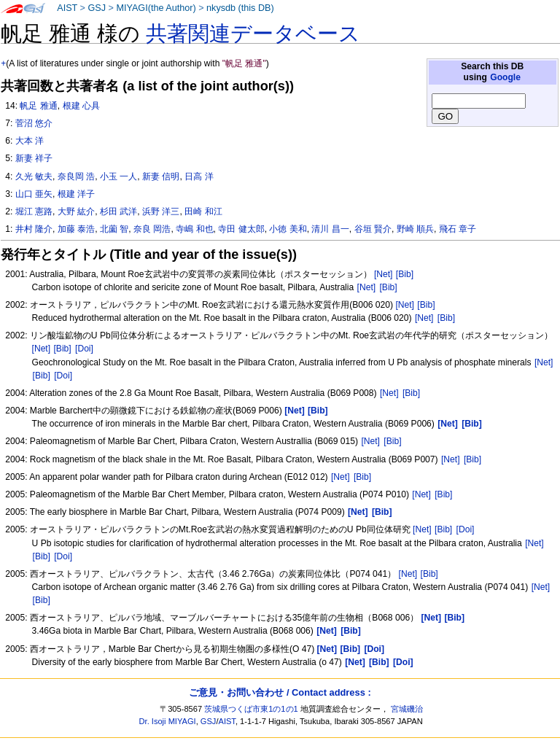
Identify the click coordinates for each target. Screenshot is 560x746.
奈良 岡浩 (152, 229)
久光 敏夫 (34, 176)
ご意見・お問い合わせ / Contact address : (280, 692)
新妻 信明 (161, 176)
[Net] (384, 274)
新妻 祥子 (34, 158)
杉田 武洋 (118, 211)
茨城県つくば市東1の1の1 (251, 709)
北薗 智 (114, 229)
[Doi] (84, 349)
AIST (67, 8)
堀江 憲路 (34, 211)
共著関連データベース (253, 34)
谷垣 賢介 (373, 229)
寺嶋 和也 (194, 229)
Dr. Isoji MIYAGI (168, 721)
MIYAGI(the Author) (156, 8)
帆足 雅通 (38, 106)
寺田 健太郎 (241, 229)
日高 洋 (199, 176)
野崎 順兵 (415, 229)
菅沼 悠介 (34, 123)
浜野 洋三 (161, 211)
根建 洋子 (76, 194)
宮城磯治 (407, 709)
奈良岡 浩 (76, 176)
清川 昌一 (330, 229)
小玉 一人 (118, 176)
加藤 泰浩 (76, 229)
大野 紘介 (76, 211)
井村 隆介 (34, 229)
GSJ (97, 8)
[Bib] (405, 274)
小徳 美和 (288, 229)
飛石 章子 (458, 229)
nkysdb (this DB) (240, 8)
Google (505, 77)
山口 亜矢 (34, 194)
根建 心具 (81, 106)
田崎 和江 (203, 211)
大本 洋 (30, 141)
